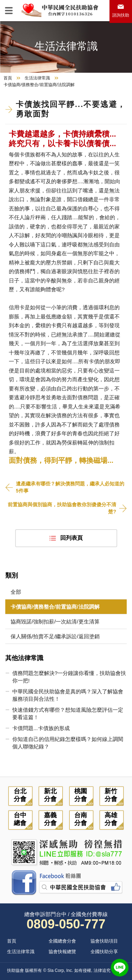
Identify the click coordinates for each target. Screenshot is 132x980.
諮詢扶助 (121, 15)
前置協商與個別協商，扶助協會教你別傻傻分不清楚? (62, 508)
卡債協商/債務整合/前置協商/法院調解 (55, 607)
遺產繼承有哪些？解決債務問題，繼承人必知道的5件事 (70, 487)
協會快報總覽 (62, 952)
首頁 (8, 78)
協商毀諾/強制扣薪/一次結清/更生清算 (55, 622)
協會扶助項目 (104, 941)
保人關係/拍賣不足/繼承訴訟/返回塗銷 (55, 636)
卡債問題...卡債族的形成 (41, 728)
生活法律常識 (37, 78)
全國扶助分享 (104, 952)
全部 (16, 592)
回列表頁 (71, 538)
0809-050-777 (66, 924)
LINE (120, 968)
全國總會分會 (62, 941)
